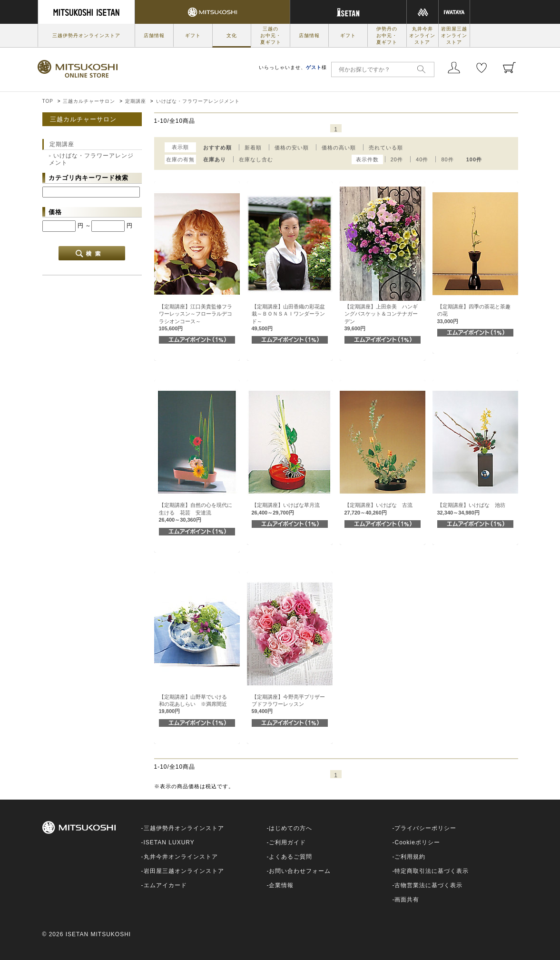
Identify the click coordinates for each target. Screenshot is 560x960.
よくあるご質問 (290, 857)
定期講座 (136, 101)
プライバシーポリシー (425, 828)
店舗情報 (154, 35)
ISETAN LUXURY (169, 842)
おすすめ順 (217, 148)
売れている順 (386, 148)
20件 (397, 159)
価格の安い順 (292, 148)
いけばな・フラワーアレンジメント (198, 101)
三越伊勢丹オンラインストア (86, 35)
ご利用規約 (410, 857)
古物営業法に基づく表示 (428, 885)
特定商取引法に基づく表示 (432, 871)
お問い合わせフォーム (300, 871)
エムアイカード (165, 885)
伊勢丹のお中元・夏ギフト (387, 35)
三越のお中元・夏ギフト (271, 35)
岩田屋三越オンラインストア (454, 35)
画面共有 (407, 900)
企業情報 (281, 885)
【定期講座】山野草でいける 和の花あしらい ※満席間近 (196, 704)
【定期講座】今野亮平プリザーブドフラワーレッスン (288, 704)
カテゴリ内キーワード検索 (88, 178)
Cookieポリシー (417, 842)
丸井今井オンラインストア (422, 35)
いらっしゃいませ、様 (293, 67)
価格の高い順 (339, 148)
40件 (422, 159)
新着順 (253, 148)
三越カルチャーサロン (89, 101)
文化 (232, 35)
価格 (55, 212)
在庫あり (215, 159)
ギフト (193, 35)
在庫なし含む (256, 159)
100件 (474, 159)
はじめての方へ (290, 828)
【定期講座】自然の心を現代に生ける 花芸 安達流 (196, 512)
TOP (48, 101)
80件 (447, 159)
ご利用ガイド (287, 842)
